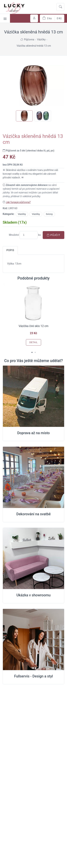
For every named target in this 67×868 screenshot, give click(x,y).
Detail (33, 342)
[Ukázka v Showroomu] (33, 558)
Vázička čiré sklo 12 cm (33, 326)
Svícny (49, 214)
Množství (14, 235)
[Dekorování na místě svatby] (33, 477)
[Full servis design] (33, 640)
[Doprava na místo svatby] (33, 396)
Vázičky (22, 214)
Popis (10, 250)
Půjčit (54, 235)
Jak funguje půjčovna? (18, 202)
